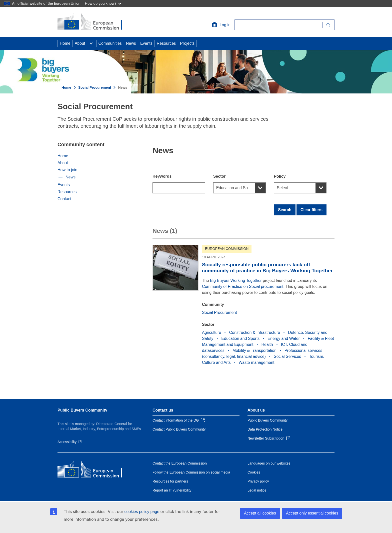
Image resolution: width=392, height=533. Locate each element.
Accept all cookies (260, 513)
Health (267, 344)
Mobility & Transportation (254, 350)
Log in (221, 25)
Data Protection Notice (265, 429)
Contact (64, 199)
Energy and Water (283, 338)
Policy (280, 176)
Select (282, 188)
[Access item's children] (91, 43)
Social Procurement (95, 87)
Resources (166, 43)
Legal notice (257, 490)
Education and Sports (235, 188)
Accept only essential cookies (312, 513)
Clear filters (311, 210)
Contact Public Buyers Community (179, 429)
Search (285, 210)
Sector (219, 176)
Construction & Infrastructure (254, 332)
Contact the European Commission (180, 463)
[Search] (278, 25)
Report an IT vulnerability (172, 490)
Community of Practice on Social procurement (243, 286)
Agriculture (211, 332)
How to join (67, 170)
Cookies (254, 472)
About (80, 43)
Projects (187, 43)
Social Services (287, 356)
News (131, 43)
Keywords (162, 176)
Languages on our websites (269, 463)
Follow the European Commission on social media (191, 472)
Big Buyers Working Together (236, 280)
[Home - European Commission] (94, 22)
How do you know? (103, 3)
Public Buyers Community (82, 410)
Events (146, 43)
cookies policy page (142, 512)
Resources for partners (170, 481)
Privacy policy (258, 481)
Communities (110, 43)
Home (65, 43)
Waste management (257, 362)
